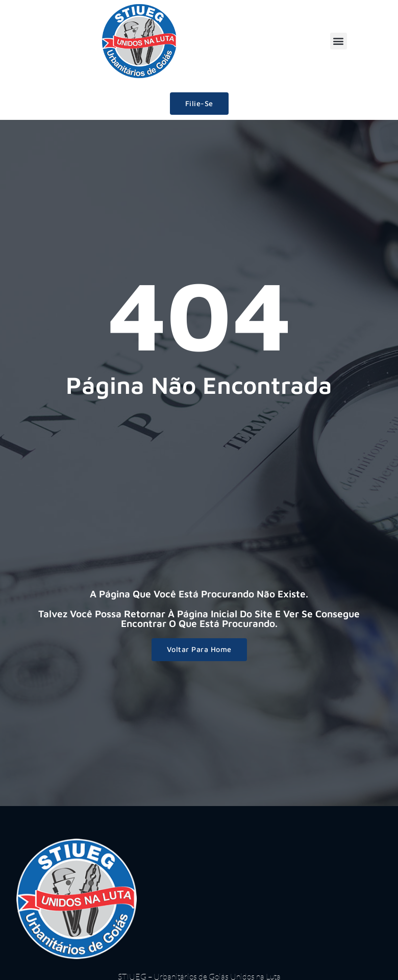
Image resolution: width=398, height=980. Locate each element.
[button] (339, 41)
